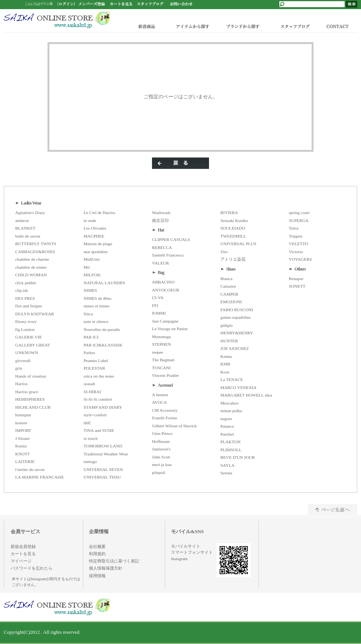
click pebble (26, 283)
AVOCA (159, 402)
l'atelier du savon (30, 469)
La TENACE (232, 379)
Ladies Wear (31, 203)
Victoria (296, 252)
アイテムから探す (191, 26)
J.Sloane (22, 438)
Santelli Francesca (168, 255)
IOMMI (159, 313)
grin (19, 368)
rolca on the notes (99, 376)
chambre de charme (32, 259)
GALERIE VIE (28, 337)
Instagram (179, 559)
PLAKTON (230, 442)
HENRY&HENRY (237, 333)
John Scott (161, 457)
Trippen (296, 236)
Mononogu (161, 337)
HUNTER (229, 341)
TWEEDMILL (233, 236)
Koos (225, 372)
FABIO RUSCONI (237, 310)
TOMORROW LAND (103, 446)
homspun (23, 415)
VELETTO (298, 244)
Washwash (161, 213)
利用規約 (97, 554)
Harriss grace (27, 392)
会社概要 (97, 546)
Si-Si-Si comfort (98, 399)
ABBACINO (163, 282)
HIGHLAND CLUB (33, 407)
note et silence (96, 321)
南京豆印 (160, 220)
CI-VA (158, 298)
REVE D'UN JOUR (238, 457)
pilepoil (159, 472)
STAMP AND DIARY (103, 407)
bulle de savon (28, 236)
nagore (226, 419)
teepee (158, 352)
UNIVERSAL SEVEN (103, 469)
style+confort (95, 415)
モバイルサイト (186, 546)
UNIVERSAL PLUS (238, 244)
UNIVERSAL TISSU (102, 477)
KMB (225, 364)
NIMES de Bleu (97, 298)
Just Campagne (165, 321)
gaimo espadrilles (236, 317)
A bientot (160, 395)
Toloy (294, 228)
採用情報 (97, 576)
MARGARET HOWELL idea (246, 395)
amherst (22, 220)
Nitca (88, 314)
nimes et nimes (97, 306)
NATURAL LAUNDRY (104, 283)
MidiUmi (92, 259)
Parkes (89, 353)
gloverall (23, 361)
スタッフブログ (294, 26)
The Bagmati (163, 360)
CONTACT (339, 26)
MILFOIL (92, 275)
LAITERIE (25, 461)
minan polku (231, 411)
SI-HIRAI (92, 392)
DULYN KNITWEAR (35, 314)
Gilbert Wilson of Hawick (174, 426)
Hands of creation (31, 376)
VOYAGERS (300, 259)
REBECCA (162, 247)
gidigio (226, 325)
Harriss (21, 384)
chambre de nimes (31, 267)
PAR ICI (91, 337)
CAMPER (229, 294)
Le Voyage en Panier (170, 329)
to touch (91, 438)
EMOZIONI (231, 302)
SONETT (297, 286)
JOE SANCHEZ (235, 348)
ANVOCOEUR (165, 290)
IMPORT (23, 430)
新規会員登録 (23, 546)
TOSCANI (161, 368)
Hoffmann (161, 441)
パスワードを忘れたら (32, 568)
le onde (90, 220)
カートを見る (23, 554)
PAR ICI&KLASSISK (103, 345)
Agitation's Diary (30, 213)
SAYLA (227, 465)
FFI (155, 305)
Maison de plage (98, 244)
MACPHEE (94, 236)
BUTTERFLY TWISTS (36, 244)
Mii (87, 267)
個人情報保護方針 (106, 568)
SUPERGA (299, 220)
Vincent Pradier (165, 375)
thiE (87, 423)
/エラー (57, 20)
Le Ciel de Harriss (99, 213)
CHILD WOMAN (31, 275)
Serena (226, 473)
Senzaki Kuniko (234, 220)
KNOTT (23, 454)
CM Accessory (165, 410)
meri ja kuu (162, 464)
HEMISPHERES (30, 399)
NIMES (90, 290)
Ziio (224, 252)
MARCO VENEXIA (238, 387)
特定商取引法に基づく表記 (114, 561)
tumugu (90, 461)
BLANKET (25, 228)
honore (21, 423)
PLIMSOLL (231, 450)
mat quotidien (96, 252)
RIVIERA (229, 213)
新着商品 (147, 26)
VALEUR (161, 263)
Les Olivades (95, 228)
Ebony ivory (26, 321)
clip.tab (22, 290)
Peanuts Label (96, 361)
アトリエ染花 (233, 259)
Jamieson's (161, 449)
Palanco (227, 426)
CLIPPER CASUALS (171, 239)
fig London (25, 329)
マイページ (21, 561)
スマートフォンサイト (192, 552)
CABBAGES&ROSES (35, 252)
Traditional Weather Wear (106, 454)
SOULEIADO (233, 228)
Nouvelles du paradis (102, 329)
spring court (299, 213)
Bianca (226, 279)
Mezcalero (230, 403)
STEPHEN (161, 344)
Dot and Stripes (29, 306)
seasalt (89, 384)
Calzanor (228, 286)
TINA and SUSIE (99, 430)
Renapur (296, 279)
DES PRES (25, 298)
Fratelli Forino (165, 418)
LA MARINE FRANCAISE (40, 477)
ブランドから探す (242, 26)
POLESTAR (94, 368)
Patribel (227, 434)
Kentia (21, 446)
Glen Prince (162, 433)
